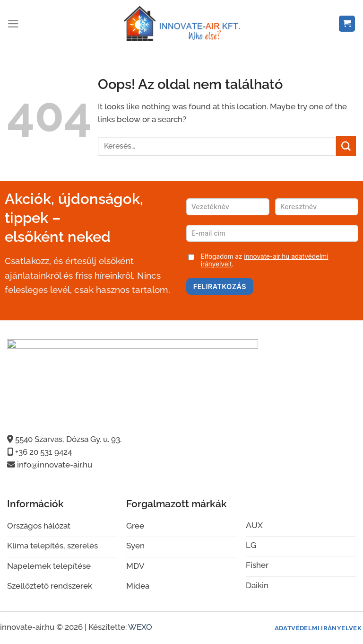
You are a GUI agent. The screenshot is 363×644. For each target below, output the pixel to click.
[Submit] (346, 146)
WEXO (140, 627)
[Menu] (13, 24)
